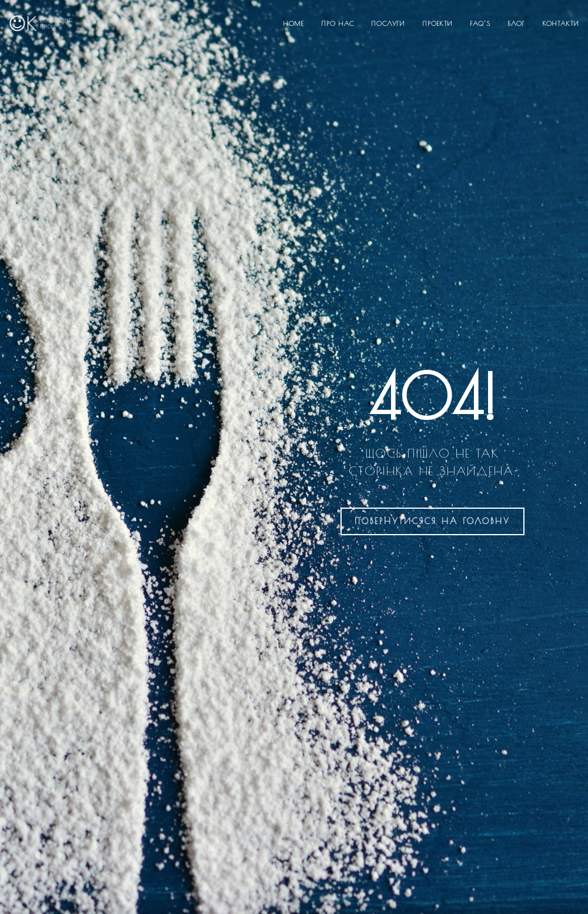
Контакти (561, 23)
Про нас (338, 23)
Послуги (388, 23)
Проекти (438, 23)
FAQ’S (480, 23)
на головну (432, 521)
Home (294, 23)
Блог (517, 23)
